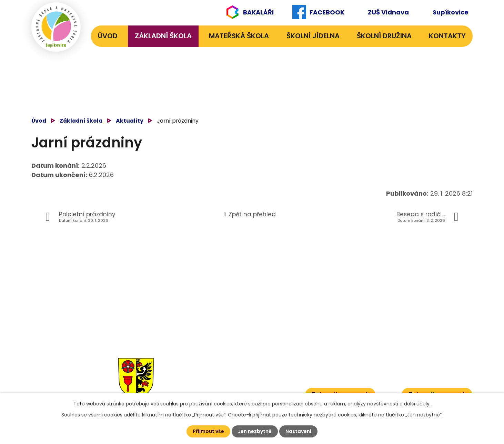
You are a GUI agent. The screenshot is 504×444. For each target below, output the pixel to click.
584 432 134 (217, 371)
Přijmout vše (208, 431)
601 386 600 (258, 392)
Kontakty (447, 36)
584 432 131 (215, 360)
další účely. (417, 404)
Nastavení (298, 431)
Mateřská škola (239, 36)
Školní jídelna (313, 36)
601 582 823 (256, 371)
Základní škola (163, 36)
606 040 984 (255, 360)
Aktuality (130, 121)
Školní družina (384, 36)
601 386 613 (250, 382)
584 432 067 (218, 392)
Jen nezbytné (255, 431)
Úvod (108, 36)
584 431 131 (214, 382)
